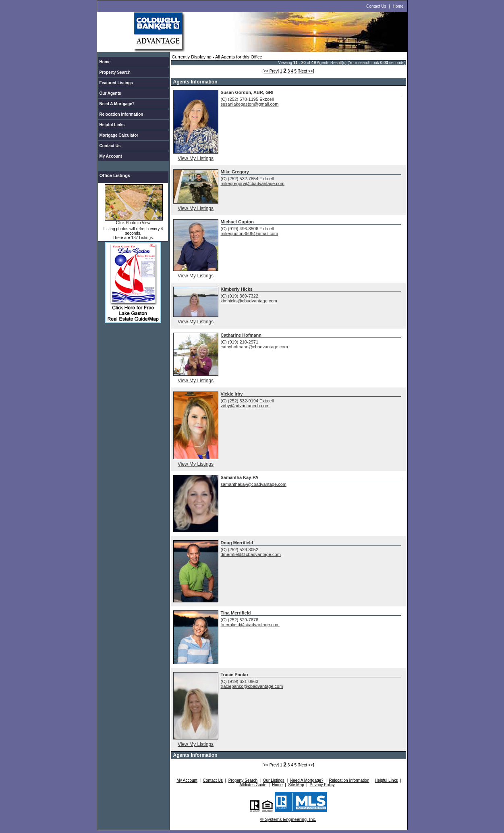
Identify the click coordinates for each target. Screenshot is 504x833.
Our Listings (274, 780)
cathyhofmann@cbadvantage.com (254, 347)
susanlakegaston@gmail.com (250, 104)
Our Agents (110, 93)
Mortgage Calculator (119, 135)
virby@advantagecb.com (245, 406)
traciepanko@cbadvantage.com (252, 686)
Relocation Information (121, 114)
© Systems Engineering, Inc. (288, 819)
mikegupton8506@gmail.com (250, 233)
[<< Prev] (271, 71)
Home (398, 6)
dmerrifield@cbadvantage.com (251, 554)
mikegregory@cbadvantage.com (253, 183)
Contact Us (376, 6)
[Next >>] (306, 71)
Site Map (296, 785)
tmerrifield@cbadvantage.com (250, 625)
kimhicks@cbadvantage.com (249, 301)
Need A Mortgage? (117, 104)
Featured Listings (116, 83)
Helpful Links (112, 125)
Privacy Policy (322, 785)
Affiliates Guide (253, 785)
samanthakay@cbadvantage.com (254, 484)
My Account (111, 156)
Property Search (115, 72)
